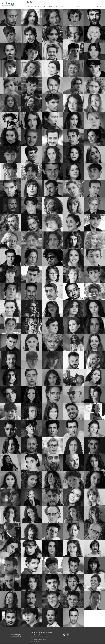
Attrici (37, 6)
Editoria (40, 2)
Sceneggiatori (60, 6)
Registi (51, 6)
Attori (30, 6)
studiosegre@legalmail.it (40, 640)
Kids (44, 6)
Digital (34, 2)
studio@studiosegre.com (41, 636)
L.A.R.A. (38, 641)
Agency (46, 2)
